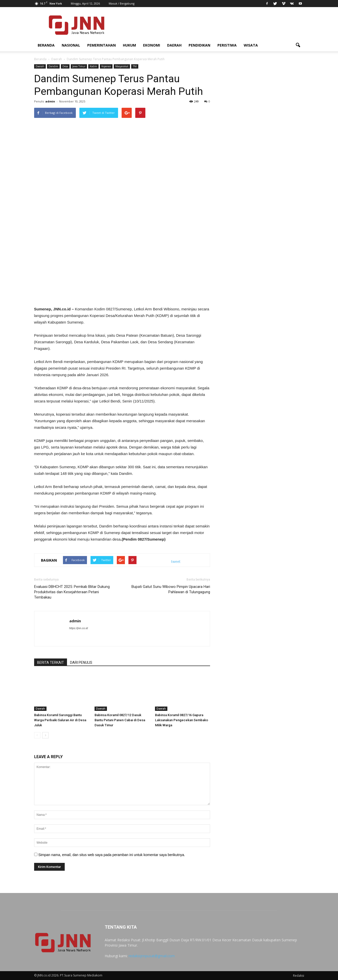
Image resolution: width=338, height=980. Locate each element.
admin (50, 101)
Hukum (129, 45)
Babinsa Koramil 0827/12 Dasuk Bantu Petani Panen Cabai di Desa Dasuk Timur (120, 720)
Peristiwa (227, 45)
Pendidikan (199, 45)
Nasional (71, 45)
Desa (65, 66)
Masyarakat (122, 66)
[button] (298, 45)
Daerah (174, 45)
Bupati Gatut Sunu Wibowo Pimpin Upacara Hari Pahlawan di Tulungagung (171, 589)
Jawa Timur (79, 66)
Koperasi (106, 66)
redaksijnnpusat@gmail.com (152, 956)
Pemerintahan (102, 45)
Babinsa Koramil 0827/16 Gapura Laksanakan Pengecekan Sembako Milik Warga (182, 720)
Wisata (251, 45)
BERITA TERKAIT (51, 663)
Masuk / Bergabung (122, 3)
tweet (176, 561)
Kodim (93, 66)
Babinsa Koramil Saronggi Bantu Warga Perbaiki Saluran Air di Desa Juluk (60, 720)
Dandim (53, 66)
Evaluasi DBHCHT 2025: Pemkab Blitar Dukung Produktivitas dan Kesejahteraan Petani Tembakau (72, 592)
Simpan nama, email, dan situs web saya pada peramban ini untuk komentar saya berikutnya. (112, 855)
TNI (135, 66)
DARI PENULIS (81, 663)
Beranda (46, 45)
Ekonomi (152, 45)
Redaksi (299, 976)
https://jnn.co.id (79, 628)
